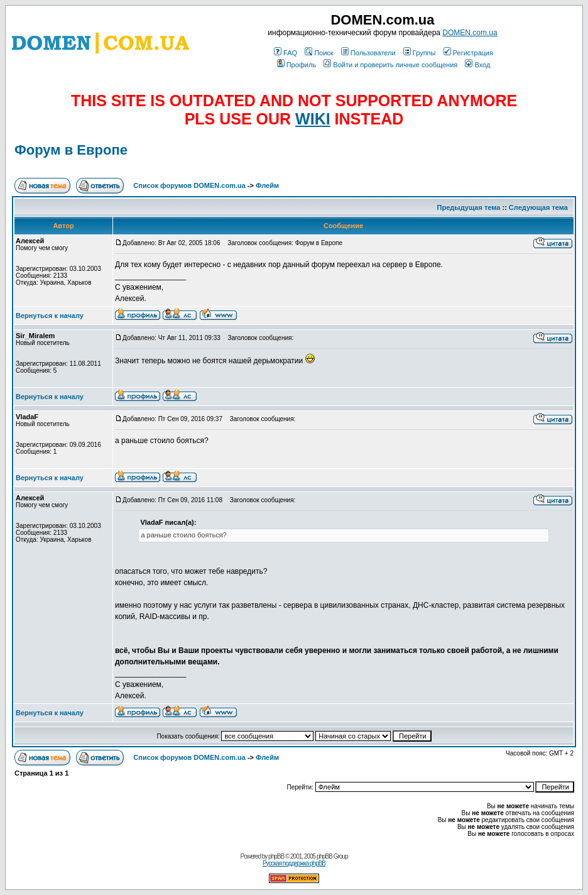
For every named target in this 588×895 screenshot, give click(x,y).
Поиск (319, 53)
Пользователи (368, 53)
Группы (420, 53)
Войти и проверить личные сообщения (390, 65)
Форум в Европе (71, 150)
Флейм (267, 185)
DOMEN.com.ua (470, 33)
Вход (477, 65)
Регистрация (468, 53)
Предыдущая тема (469, 207)
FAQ (286, 53)
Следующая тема (538, 207)
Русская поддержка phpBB (294, 863)
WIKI (313, 119)
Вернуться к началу (50, 316)
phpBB (276, 856)
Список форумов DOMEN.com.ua (189, 185)
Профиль (297, 65)
